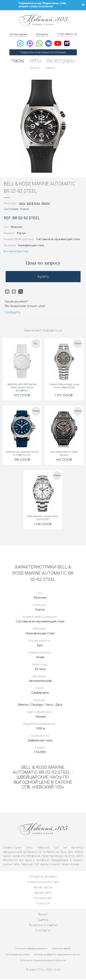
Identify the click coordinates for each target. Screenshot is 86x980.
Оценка (43, 920)
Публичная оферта (61, 949)
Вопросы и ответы (43, 926)
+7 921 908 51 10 (67, 34)
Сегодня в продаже (43, 877)
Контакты (42, 34)
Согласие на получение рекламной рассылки (43, 961)
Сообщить (13, 313)
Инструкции (43, 899)
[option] (43, 127)
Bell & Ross (33, 204)
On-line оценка (18, 34)
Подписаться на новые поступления (43, 52)
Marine (46, 204)
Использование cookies (18, 955)
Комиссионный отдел (43, 883)
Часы (16, 61)
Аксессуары (62, 61)
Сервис (50, 68)
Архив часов (43, 888)
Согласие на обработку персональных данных (57, 955)
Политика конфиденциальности (31, 949)
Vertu (35, 61)
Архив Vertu (43, 893)
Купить (43, 277)
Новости (43, 904)
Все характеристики (16, 252)
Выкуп (35, 68)
